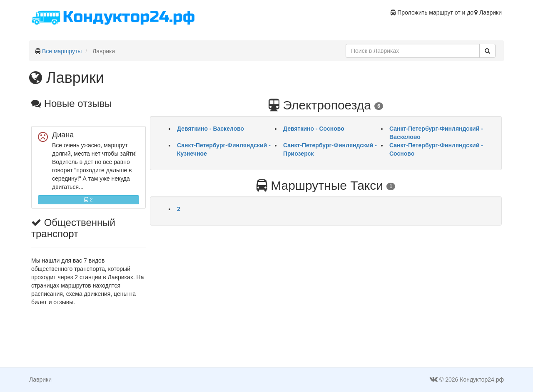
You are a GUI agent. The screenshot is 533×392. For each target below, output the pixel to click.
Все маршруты (62, 51)
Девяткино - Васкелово (210, 129)
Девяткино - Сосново (314, 129)
